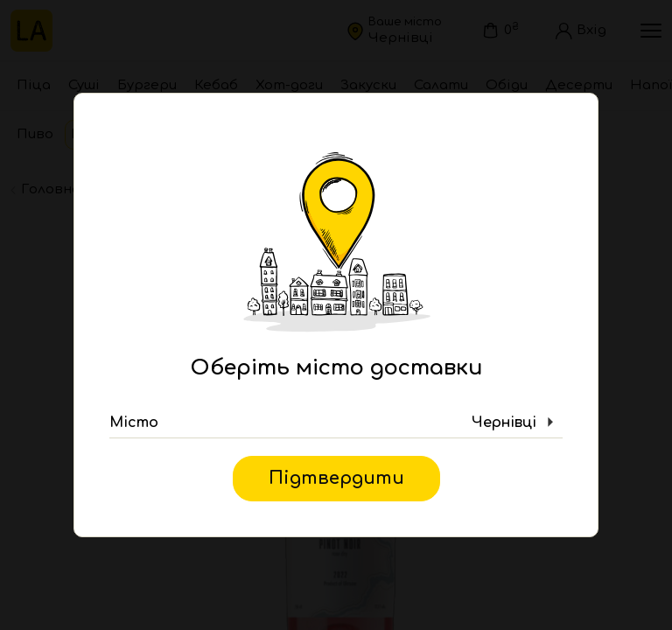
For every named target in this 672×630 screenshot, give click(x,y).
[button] (336, 423)
